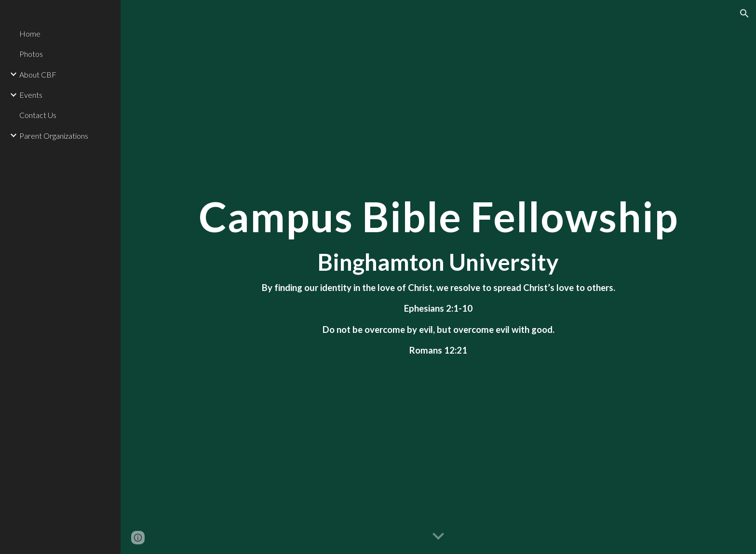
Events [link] (31, 95)
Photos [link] (31, 54)
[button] (744, 13)
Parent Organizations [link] (54, 136)
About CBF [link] (38, 74)
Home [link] (30, 33)
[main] (438, 277)
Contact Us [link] (38, 115)
